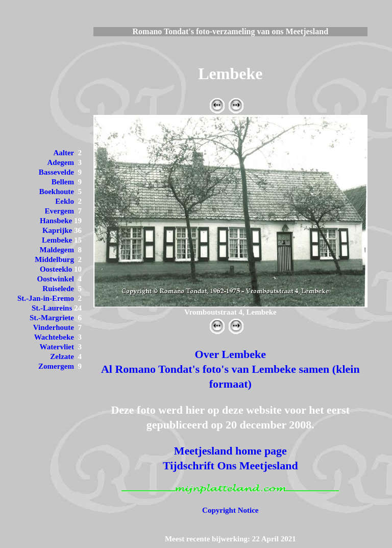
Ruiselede (58, 289)
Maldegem (57, 250)
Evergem (59, 211)
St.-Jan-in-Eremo (46, 298)
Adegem (61, 162)
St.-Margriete (52, 318)
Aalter (64, 153)
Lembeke (57, 240)
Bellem (63, 182)
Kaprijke (57, 230)
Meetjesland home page (230, 451)
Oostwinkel (55, 279)
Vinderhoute (54, 327)
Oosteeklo (56, 269)
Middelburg (54, 259)
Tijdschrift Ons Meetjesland (230, 466)
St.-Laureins (52, 308)
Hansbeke (56, 221)
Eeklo (65, 201)
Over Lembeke (231, 354)
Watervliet (57, 347)
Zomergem (56, 366)
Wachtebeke (54, 337)
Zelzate (62, 356)
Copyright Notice (230, 510)
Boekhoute (57, 192)
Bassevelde (56, 172)
